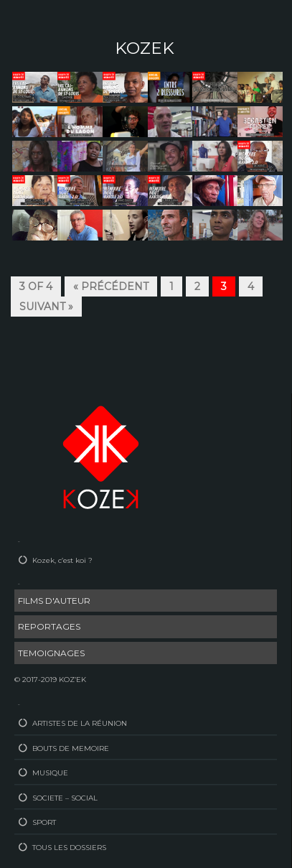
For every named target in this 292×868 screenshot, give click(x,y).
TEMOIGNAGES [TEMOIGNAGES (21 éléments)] (51, 653)
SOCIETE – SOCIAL (65, 798)
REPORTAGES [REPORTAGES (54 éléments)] (49, 626)
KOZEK (145, 48)
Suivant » (46, 307)
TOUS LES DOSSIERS (69, 848)
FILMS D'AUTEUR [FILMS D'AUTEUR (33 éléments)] (54, 601)
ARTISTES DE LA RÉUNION (80, 723)
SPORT (44, 822)
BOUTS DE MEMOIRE (71, 748)
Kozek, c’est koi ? (62, 560)
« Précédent (111, 286)
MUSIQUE (50, 773)
